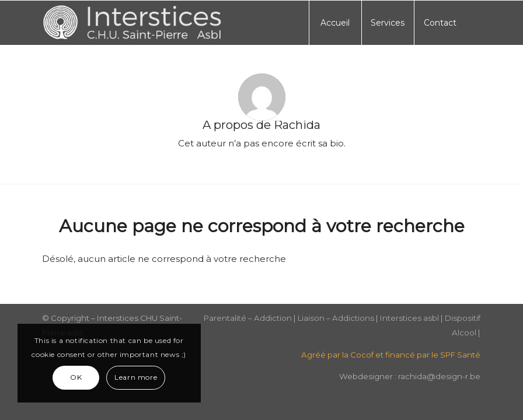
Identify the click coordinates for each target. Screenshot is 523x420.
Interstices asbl (409, 318)
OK (76, 377)
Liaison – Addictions (336, 318)
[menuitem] (335, 23)
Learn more (136, 377)
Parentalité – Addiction (248, 318)
